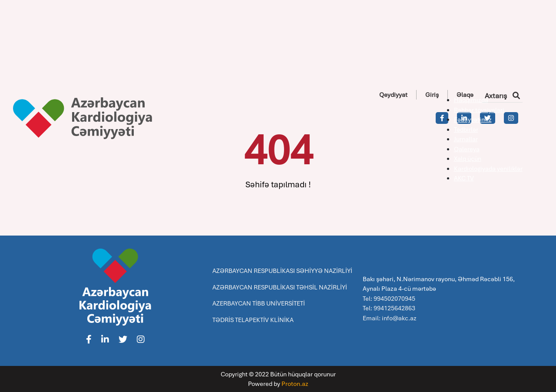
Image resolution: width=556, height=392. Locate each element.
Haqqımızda (471, 100)
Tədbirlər (466, 130)
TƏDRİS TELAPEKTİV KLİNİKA (253, 320)
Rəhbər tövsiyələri (479, 110)
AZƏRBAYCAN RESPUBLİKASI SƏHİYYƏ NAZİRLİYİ (282, 271)
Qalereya (467, 149)
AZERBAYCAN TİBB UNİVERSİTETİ (259, 303)
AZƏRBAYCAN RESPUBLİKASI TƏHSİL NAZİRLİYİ (280, 287)
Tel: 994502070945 (389, 299)
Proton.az (295, 384)
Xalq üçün (468, 159)
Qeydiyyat (393, 95)
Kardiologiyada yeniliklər (488, 169)
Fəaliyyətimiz (473, 120)
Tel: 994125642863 (389, 308)
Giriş (432, 95)
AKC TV (464, 178)
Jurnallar (466, 139)
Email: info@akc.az (390, 318)
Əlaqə (465, 95)
